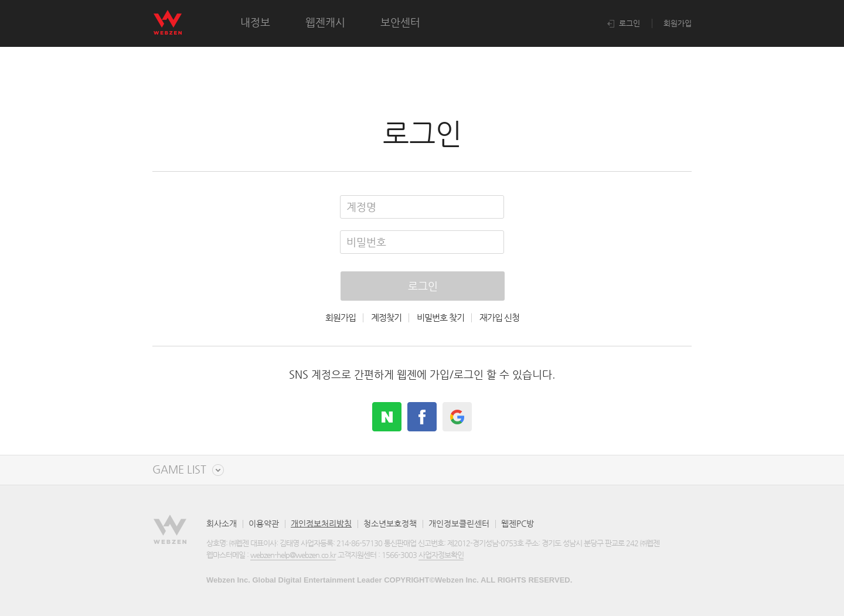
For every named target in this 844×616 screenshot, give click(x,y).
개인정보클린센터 (459, 523)
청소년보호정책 (390, 523)
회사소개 (222, 523)
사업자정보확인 (441, 555)
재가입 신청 (499, 318)
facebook (422, 417)
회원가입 (678, 23)
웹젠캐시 (325, 22)
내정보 (255, 22)
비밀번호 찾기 (440, 318)
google (457, 417)
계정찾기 (386, 318)
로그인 (624, 23)
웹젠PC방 (518, 523)
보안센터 (400, 22)
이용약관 (264, 523)
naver (387, 417)
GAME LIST (179, 470)
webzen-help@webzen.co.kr (293, 555)
